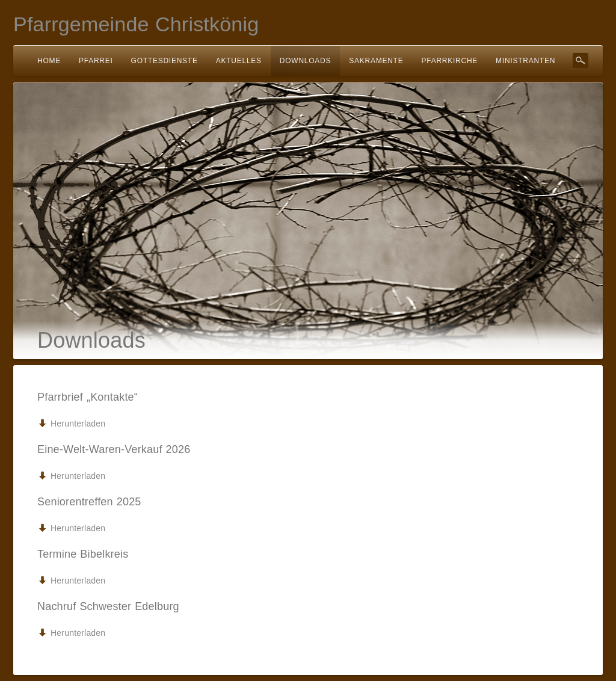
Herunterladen (78, 424)
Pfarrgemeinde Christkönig (136, 24)
